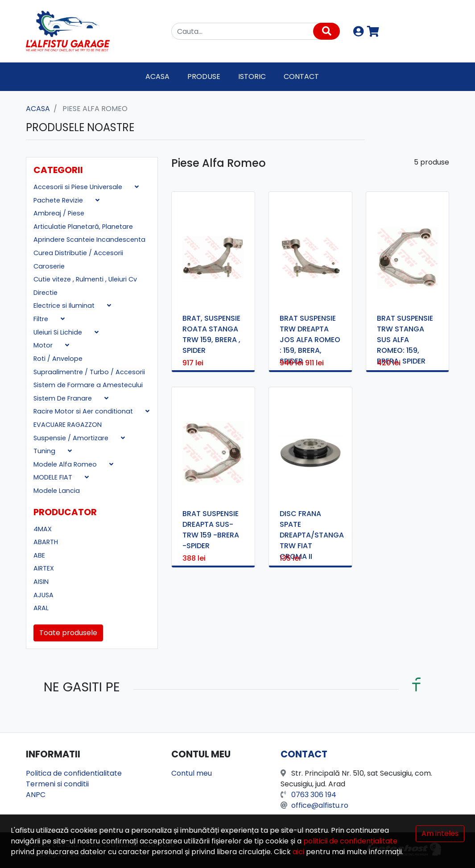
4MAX (43, 529)
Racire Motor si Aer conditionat (84, 411)
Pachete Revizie (59, 200)
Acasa (157, 76)
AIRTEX (44, 568)
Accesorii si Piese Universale (79, 187)
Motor (44, 345)
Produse (204, 76)
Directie (45, 293)
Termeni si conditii (57, 784)
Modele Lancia (57, 491)
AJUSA (43, 595)
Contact (301, 76)
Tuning (45, 451)
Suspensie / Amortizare (72, 438)
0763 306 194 (314, 795)
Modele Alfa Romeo (66, 464)
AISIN (41, 582)
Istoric (252, 76)
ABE (39, 555)
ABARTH (46, 542)
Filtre (42, 319)
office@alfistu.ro (320, 805)
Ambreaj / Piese (59, 213)
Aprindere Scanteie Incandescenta (89, 240)
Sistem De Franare (64, 398)
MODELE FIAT (54, 477)
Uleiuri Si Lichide (59, 332)
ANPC (36, 795)
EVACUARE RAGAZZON (68, 425)
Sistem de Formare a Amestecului (88, 385)
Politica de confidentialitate (74, 773)
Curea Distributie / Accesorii (78, 253)
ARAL (41, 608)
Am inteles (440, 833)
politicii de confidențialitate (350, 841)
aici (298, 852)
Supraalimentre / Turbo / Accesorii (89, 372)
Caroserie (49, 266)
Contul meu (192, 773)
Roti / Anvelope (58, 359)
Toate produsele (68, 633)
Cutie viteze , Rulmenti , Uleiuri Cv (85, 279)
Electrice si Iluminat (65, 306)
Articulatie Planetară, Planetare (83, 227)
